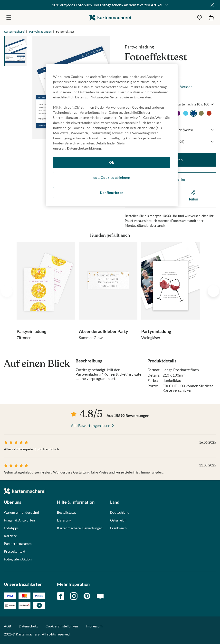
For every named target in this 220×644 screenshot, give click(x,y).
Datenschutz (28, 626)
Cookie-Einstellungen (62, 626)
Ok (112, 162)
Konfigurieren (112, 193)
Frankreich (118, 528)
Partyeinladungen (40, 32)
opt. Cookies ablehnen (112, 177)
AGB (7, 626)
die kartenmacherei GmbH (110, 17)
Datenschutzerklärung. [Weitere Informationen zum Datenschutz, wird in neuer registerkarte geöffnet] (84, 148)
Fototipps (11, 528)
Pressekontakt (15, 551)
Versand (186, 87)
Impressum (94, 626)
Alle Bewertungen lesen (91, 425)
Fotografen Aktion (18, 559)
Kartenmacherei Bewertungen (80, 528)
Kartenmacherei (14, 32)
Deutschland (120, 512)
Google (149, 118)
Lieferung (64, 520)
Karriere (10, 536)
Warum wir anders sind (21, 512)
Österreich (118, 520)
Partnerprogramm (18, 544)
